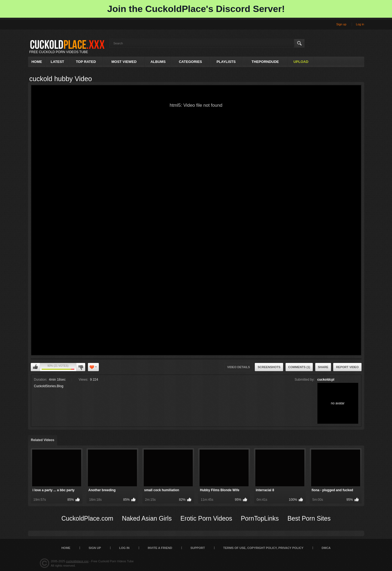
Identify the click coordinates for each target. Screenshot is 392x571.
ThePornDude (265, 62)
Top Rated (86, 62)
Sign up (341, 24)
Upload (301, 62)
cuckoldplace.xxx (77, 561)
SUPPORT (197, 548)
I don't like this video (81, 367)
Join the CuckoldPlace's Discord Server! (196, 9)
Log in (360, 24)
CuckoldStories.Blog (49, 386)
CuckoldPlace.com (87, 518)
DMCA (326, 548)
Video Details (239, 367)
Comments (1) (299, 367)
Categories (190, 62)
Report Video (347, 367)
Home (37, 62)
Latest (57, 62)
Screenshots (269, 367)
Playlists (226, 62)
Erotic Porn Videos (206, 518)
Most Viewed (124, 62)
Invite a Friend (160, 548)
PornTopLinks (260, 518)
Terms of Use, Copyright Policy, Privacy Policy (263, 548)
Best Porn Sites (309, 518)
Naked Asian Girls (147, 518)
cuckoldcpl (326, 380)
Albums (158, 62)
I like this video (35, 367)
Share (323, 367)
